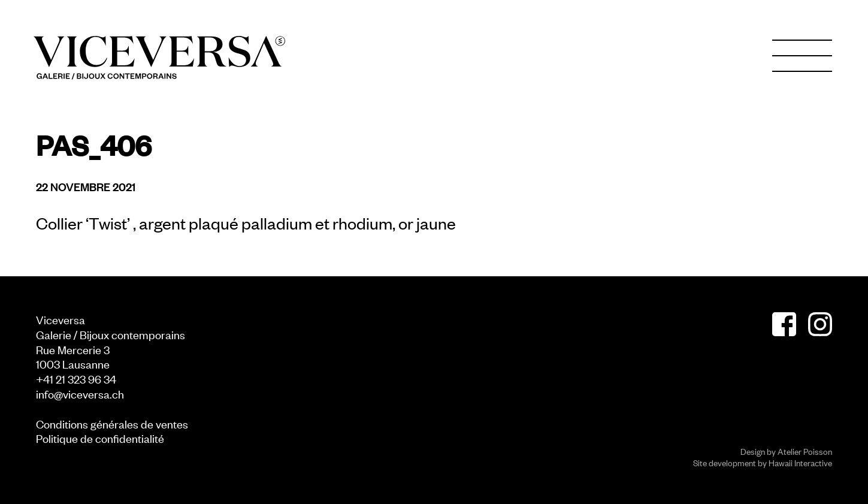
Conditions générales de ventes (112, 423)
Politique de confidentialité (100, 438)
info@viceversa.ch (80, 393)
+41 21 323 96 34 (76, 378)
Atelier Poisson (805, 451)
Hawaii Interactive (800, 462)
